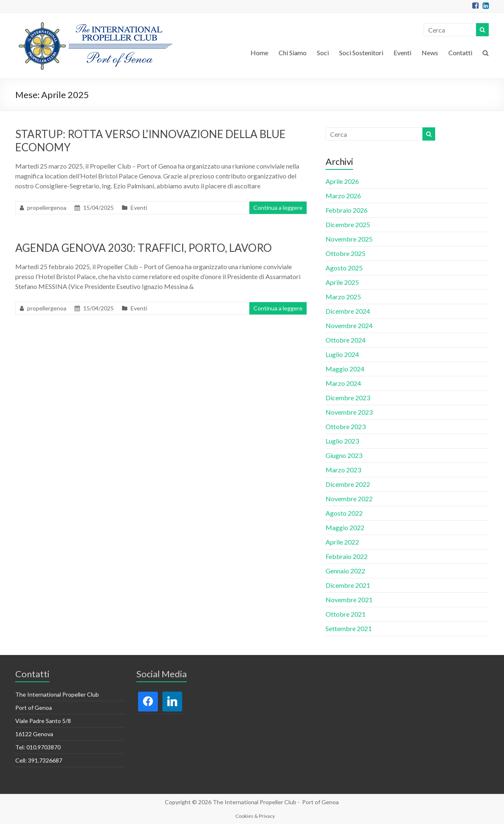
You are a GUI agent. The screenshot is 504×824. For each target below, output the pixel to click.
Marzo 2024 (343, 383)
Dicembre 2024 (348, 311)
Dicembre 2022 (348, 484)
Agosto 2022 (344, 513)
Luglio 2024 (342, 354)
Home (259, 53)
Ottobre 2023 (346, 426)
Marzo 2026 (343, 196)
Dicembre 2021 (348, 585)
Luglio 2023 (342, 441)
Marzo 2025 (343, 297)
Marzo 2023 (343, 470)
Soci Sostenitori (361, 53)
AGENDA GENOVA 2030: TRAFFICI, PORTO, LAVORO (144, 248)
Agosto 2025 (344, 268)
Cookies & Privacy (255, 816)
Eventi (402, 53)
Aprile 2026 (342, 181)
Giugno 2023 (344, 455)
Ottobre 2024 (346, 340)
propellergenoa (47, 208)
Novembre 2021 (349, 600)
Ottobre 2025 (346, 253)
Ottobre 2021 (346, 614)
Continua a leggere (278, 208)
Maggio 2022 (345, 527)
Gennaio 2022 (345, 571)
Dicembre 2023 (348, 398)
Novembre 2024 (349, 325)
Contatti (460, 53)
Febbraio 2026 (347, 210)
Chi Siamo (293, 53)
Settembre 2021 (349, 628)
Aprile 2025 (342, 282)
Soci (323, 53)
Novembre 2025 (349, 239)
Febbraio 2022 (347, 556)
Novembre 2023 (349, 412)
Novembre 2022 (349, 499)
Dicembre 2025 (348, 224)
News (430, 53)
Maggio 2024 (345, 369)
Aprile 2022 (342, 542)
